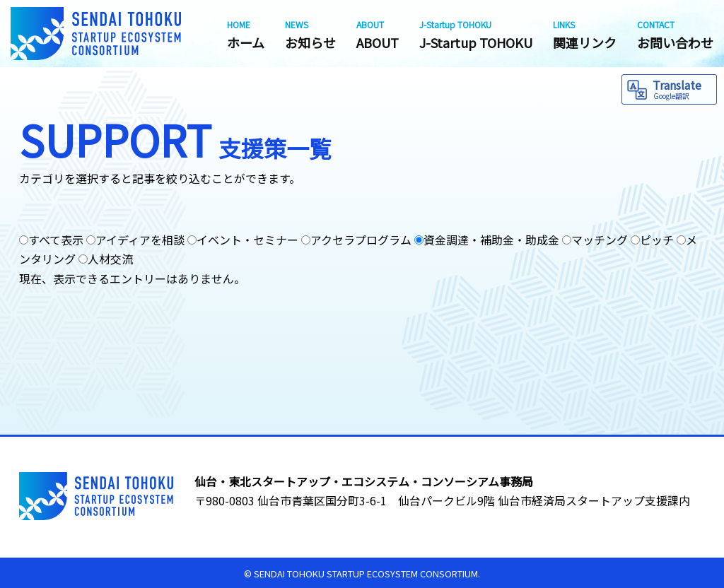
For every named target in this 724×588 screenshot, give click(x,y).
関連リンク (585, 35)
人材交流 (110, 259)
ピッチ (657, 240)
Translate (683, 89)
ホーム (246, 35)
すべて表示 (56, 240)
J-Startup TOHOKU (476, 35)
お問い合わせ (675, 35)
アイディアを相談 (140, 240)
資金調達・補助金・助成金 (491, 240)
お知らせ (310, 35)
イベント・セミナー (247, 240)
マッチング (600, 240)
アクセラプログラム (361, 240)
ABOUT (378, 35)
